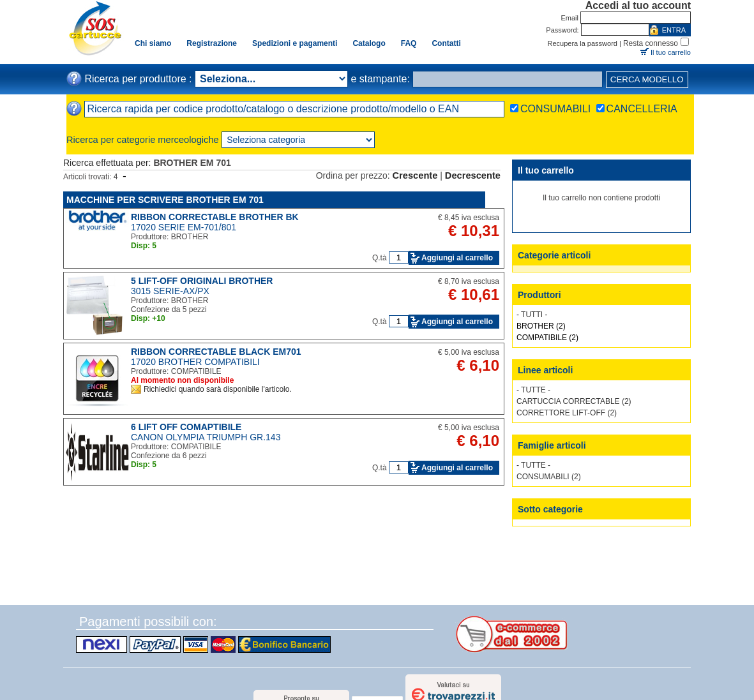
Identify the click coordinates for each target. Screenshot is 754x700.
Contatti (446, 43)
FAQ (409, 43)
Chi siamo (153, 43)
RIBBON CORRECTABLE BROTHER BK (215, 217)
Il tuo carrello (671, 52)
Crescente (415, 175)
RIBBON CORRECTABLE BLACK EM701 (216, 352)
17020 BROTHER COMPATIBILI (195, 362)
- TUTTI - (532, 315)
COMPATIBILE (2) (547, 338)
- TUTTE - (533, 390)
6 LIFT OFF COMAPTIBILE (186, 427)
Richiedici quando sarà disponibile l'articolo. (218, 389)
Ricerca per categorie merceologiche (143, 140)
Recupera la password (583, 43)
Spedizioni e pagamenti (295, 43)
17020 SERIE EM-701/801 (184, 227)
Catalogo (369, 43)
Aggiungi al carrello (457, 258)
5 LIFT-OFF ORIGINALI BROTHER (202, 281)
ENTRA (674, 30)
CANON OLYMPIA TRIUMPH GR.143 (206, 437)
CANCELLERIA (642, 109)
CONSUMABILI (555, 109)
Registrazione (212, 43)
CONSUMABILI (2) (549, 477)
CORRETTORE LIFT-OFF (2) (567, 413)
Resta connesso (651, 43)
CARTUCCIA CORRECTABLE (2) (574, 401)
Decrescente (473, 175)
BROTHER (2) (541, 326)
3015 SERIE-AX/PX (170, 291)
